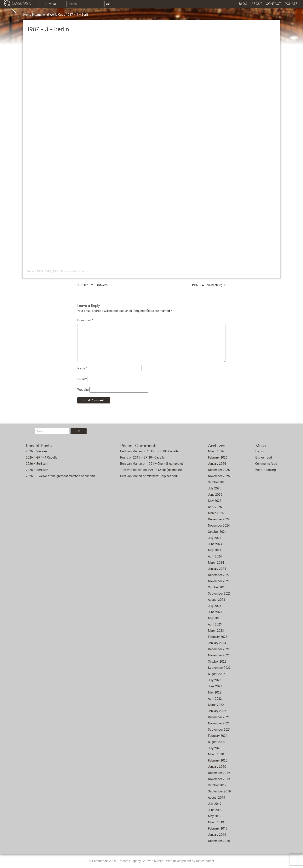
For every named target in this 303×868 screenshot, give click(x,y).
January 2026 (217, 464)
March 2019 (216, 822)
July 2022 (215, 680)
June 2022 (215, 686)
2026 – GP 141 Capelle (42, 457)
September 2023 (219, 594)
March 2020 (216, 754)
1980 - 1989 (44, 271)
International (40, 15)
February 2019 (218, 828)
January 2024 (217, 569)
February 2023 (218, 637)
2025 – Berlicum (37, 470)
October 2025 (217, 482)
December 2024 (219, 519)
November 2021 (219, 723)
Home (27, 15)
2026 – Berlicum (37, 464)
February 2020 (218, 760)
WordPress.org (266, 470)
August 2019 (217, 798)
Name (82, 368)
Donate (291, 4)
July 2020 (215, 748)
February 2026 (218, 457)
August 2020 (217, 742)
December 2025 (219, 470)
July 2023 (215, 606)
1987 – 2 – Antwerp (94, 285)
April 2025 (215, 507)
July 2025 (215, 488)
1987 (56, 271)
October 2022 (217, 662)
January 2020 (217, 767)
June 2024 (215, 544)
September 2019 (219, 791)
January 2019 (217, 835)
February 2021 (218, 736)
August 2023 (217, 600)
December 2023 (219, 575)
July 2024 (215, 538)
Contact (273, 4)
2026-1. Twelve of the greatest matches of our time (61, 476)
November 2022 (219, 655)
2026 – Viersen (36, 451)
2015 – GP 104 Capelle (163, 451)
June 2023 (215, 612)
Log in (259, 451)
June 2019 (215, 810)
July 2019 (215, 804)
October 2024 (217, 532)
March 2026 (216, 451)
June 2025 (215, 495)
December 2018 (219, 841)
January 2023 (217, 643)
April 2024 (215, 556)
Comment (85, 320)
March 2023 (216, 631)
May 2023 (215, 618)
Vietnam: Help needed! (162, 476)
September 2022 (219, 668)
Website (83, 390)
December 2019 (219, 773)
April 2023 (215, 624)
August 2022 (217, 674)
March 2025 (216, 513)
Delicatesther (205, 861)
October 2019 (217, 785)
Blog (243, 4)
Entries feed (264, 457)
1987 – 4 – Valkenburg (207, 285)
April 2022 (215, 699)
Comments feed (266, 464)
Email (82, 379)
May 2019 (215, 816)
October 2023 (217, 587)
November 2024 (219, 525)
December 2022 (219, 649)
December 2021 (219, 717)
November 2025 (219, 476)
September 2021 (219, 730)
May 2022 (215, 692)
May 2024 (215, 550)
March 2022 (216, 705)
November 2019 (219, 779)
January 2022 (217, 711)
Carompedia (101, 861)
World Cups (57, 15)
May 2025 (215, 501)
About (257, 4)
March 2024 (216, 563)
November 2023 (219, 581)
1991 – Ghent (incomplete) (165, 464)
